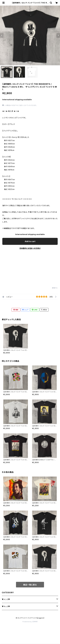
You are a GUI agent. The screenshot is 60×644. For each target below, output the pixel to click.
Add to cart (30, 241)
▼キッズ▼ (6, 606)
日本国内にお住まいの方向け (30, 248)
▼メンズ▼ (6, 599)
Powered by (30, 622)
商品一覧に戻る (30, 585)
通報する (55, 288)
